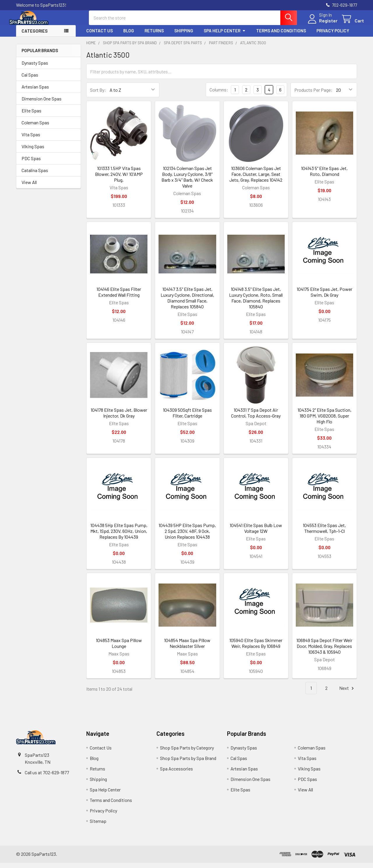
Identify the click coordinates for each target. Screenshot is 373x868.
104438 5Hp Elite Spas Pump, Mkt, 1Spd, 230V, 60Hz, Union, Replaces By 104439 (119, 536)
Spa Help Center (225, 36)
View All (29, 187)
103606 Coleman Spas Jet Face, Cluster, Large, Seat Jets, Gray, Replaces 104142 (256, 179)
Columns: (219, 95)
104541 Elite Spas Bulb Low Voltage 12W (256, 533)
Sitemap (98, 826)
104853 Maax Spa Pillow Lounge (119, 648)
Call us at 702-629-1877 (47, 778)
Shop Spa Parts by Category (187, 753)
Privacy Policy (333, 36)
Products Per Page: (313, 95)
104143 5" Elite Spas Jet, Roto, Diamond (324, 176)
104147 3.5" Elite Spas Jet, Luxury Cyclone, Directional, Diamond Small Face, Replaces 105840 (187, 303)
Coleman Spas (35, 128)
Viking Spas (33, 152)
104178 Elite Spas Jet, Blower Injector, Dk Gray (119, 418)
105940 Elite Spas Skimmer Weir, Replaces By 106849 (256, 648)
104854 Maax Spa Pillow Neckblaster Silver (187, 648)
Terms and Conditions (281, 36)
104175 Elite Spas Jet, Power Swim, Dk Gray (324, 297)
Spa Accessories (176, 774)
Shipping (184, 36)
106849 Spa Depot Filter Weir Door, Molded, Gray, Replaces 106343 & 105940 (324, 651)
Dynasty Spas (35, 68)
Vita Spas (31, 140)
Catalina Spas (35, 175)
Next (347, 693)
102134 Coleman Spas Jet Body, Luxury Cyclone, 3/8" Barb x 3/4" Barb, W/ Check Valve (187, 182)
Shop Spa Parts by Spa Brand (188, 763)
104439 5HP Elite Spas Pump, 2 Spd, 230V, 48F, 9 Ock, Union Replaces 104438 (187, 536)
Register (321, 24)
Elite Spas (31, 116)
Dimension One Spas (42, 104)
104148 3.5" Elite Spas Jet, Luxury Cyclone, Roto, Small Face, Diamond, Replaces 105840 (256, 303)
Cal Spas (30, 80)
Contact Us (100, 36)
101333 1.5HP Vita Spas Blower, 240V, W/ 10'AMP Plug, (119, 179)
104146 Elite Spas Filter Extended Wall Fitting (119, 297)
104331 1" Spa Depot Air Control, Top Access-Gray (256, 418)
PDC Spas (31, 163)
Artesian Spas (35, 92)
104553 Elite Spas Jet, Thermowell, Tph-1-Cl (324, 533)
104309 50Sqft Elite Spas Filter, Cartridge (187, 418)
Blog (129, 36)
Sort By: (98, 95)
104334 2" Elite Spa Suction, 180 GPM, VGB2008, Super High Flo (324, 421)
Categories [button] (35, 36)
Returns (154, 36)
